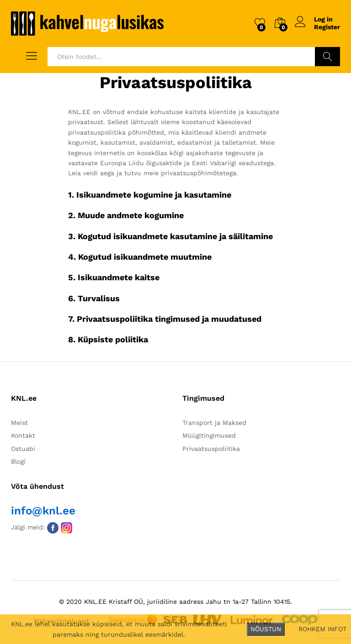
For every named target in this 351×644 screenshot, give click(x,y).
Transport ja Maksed (214, 423)
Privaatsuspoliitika (211, 449)
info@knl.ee (43, 511)
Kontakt (23, 435)
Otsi (327, 57)
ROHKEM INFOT (322, 629)
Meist (19, 423)
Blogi (18, 461)
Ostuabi (23, 449)
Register (327, 27)
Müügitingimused (209, 435)
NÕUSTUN (266, 629)
